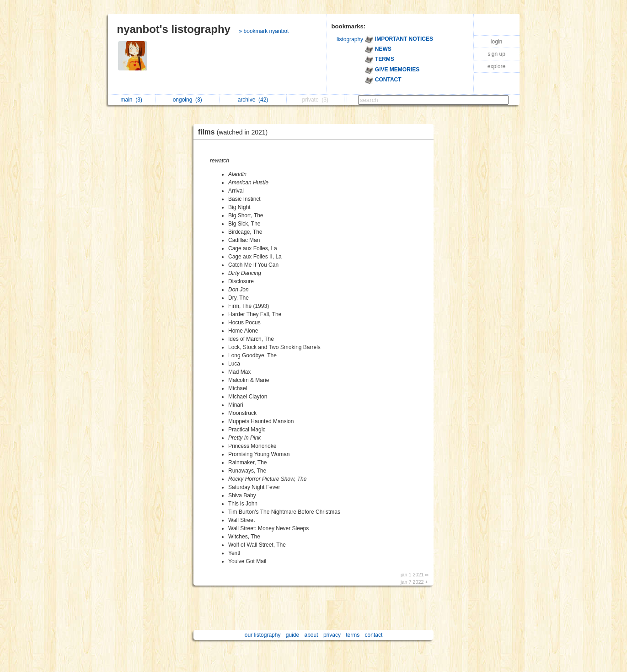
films (235, 132)
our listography (263, 635)
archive (253, 100)
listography (350, 39)
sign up (496, 54)
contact (374, 635)
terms (353, 635)
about (311, 635)
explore (496, 66)
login (496, 42)
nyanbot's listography (174, 29)
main (131, 100)
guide (292, 635)
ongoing (188, 100)
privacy (332, 635)
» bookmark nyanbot (264, 31)
